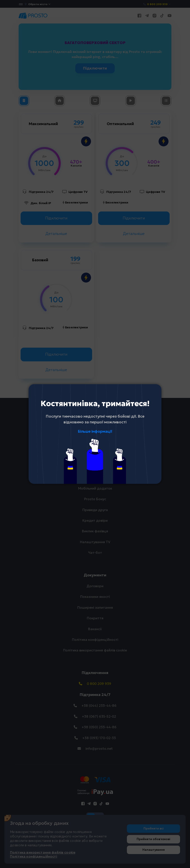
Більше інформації (95, 431)
